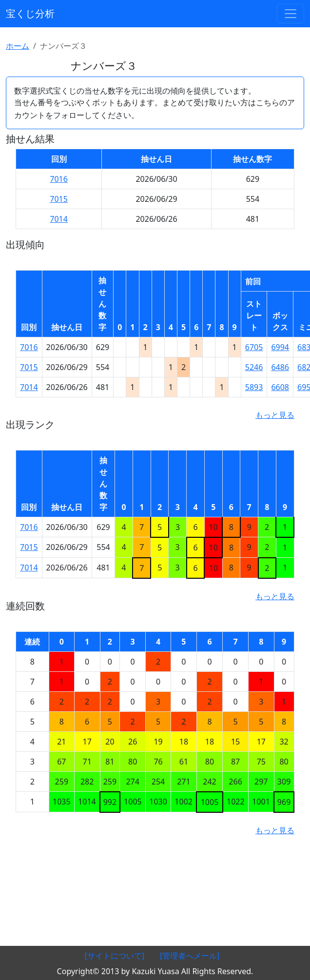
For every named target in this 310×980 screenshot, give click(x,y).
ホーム (18, 46)
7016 (59, 179)
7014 (59, 219)
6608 (280, 387)
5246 (254, 367)
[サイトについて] (114, 956)
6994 (280, 347)
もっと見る (275, 415)
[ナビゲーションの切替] (291, 14)
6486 (280, 367)
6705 (254, 347)
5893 (254, 387)
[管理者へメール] (190, 956)
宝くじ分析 (30, 13)
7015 (59, 199)
